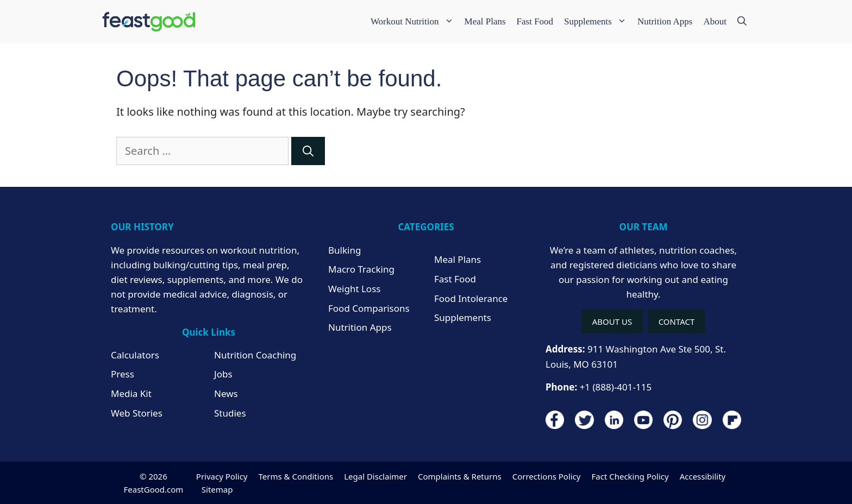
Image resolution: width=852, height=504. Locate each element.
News (226, 393)
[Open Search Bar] (742, 22)
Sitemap (217, 489)
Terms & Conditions (296, 476)
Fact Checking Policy (630, 476)
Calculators (135, 355)
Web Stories (137, 413)
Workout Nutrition (415, 22)
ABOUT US (612, 322)
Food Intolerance (471, 298)
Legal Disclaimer (375, 476)
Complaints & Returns (460, 476)
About (715, 21)
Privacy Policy (222, 476)
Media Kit (131, 393)
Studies (230, 413)
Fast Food (535, 21)
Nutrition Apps (665, 21)
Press (123, 374)
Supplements (598, 22)
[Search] (308, 151)
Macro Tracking (361, 269)
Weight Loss (354, 289)
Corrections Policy (547, 476)
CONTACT (677, 322)
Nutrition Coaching (255, 355)
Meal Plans (485, 21)
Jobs (223, 374)
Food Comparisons (369, 308)
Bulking (344, 250)
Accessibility (703, 476)
